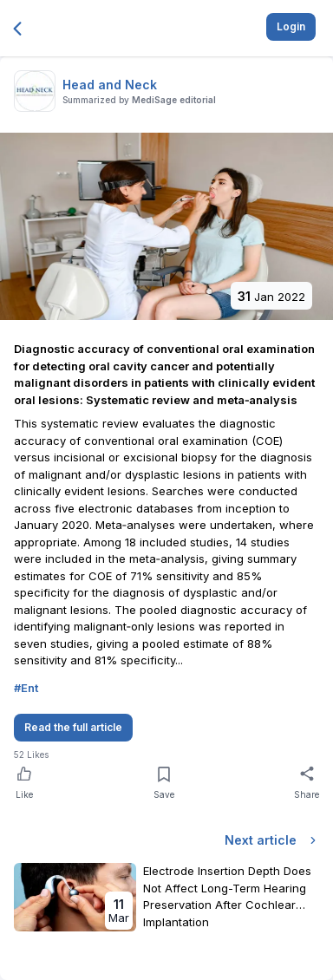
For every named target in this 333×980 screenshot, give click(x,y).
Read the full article (73, 727)
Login (291, 26)
